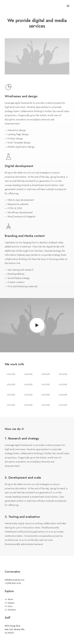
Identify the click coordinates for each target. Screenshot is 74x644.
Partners (11, 603)
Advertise (12, 610)
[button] (68, 6)
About (10, 599)
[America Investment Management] (15, 6)
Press (10, 606)
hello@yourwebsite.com (15, 580)
